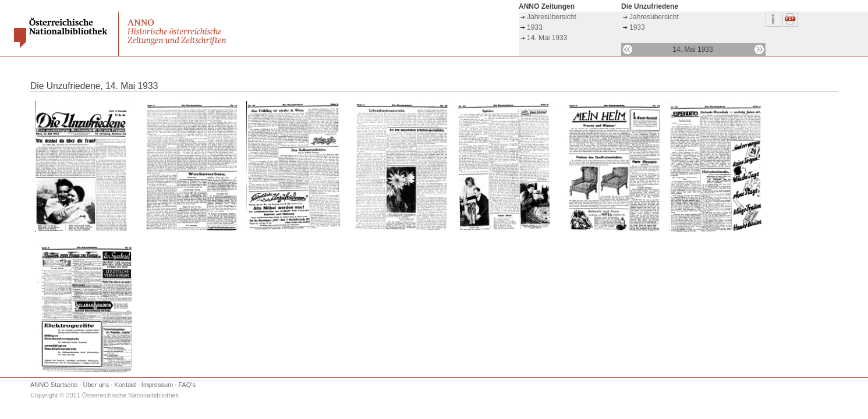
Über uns (96, 385)
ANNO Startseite (54, 385)
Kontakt (125, 385)
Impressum (157, 385)
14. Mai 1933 (547, 38)
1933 (535, 27)
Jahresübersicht (552, 17)
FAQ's (187, 385)
